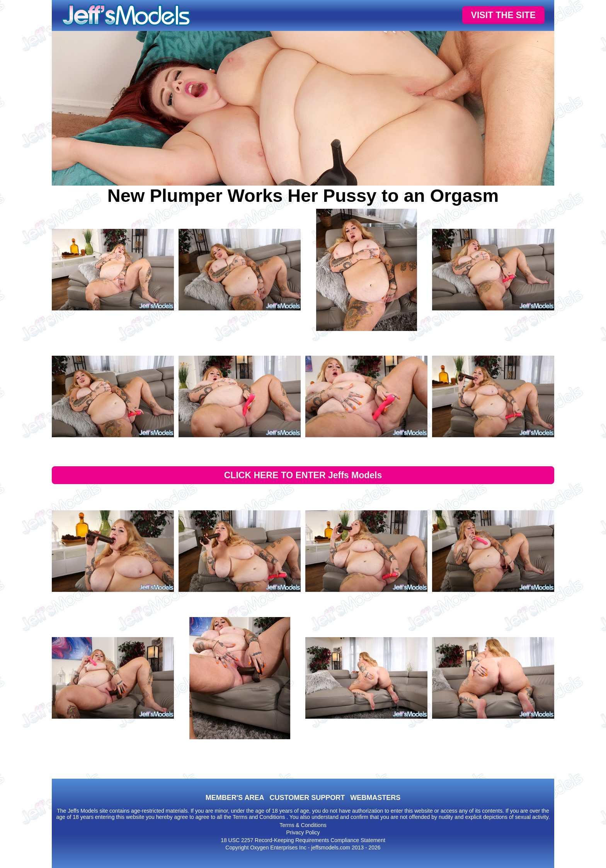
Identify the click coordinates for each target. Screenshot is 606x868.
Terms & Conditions (303, 825)
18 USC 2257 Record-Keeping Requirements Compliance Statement (303, 840)
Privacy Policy (303, 832)
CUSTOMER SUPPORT (307, 798)
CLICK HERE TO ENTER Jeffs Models (303, 475)
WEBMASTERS (375, 798)
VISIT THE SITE (503, 15)
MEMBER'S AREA (235, 798)
